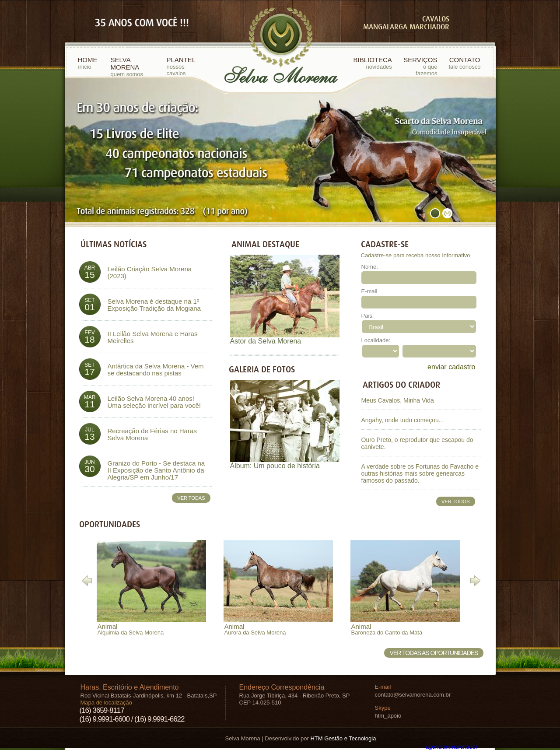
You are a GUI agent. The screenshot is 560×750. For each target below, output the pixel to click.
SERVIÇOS (419, 66)
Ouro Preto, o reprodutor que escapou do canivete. (417, 443)
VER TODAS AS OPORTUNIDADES (434, 653)
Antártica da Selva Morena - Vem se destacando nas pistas (156, 370)
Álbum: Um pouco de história (275, 466)
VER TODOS (455, 501)
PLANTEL (186, 66)
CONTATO (465, 63)
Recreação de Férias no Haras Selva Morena (152, 435)
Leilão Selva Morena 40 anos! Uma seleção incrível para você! (154, 402)
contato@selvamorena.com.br (413, 695)
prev (89, 148)
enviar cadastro (451, 367)
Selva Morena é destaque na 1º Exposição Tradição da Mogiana (154, 305)
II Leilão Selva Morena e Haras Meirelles (153, 337)
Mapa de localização (107, 703)
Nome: (370, 267)
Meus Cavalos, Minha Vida (398, 400)
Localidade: (376, 340)
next (471, 148)
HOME (88, 63)
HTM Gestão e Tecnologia (343, 738)
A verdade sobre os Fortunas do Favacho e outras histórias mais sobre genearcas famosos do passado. (420, 473)
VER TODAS (191, 498)
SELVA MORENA (134, 67)
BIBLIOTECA (373, 63)
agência (452, 747)
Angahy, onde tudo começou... (403, 420)
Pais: (368, 316)
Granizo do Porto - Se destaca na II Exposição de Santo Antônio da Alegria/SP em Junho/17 (156, 470)
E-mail (369, 291)
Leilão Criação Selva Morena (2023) (150, 273)
